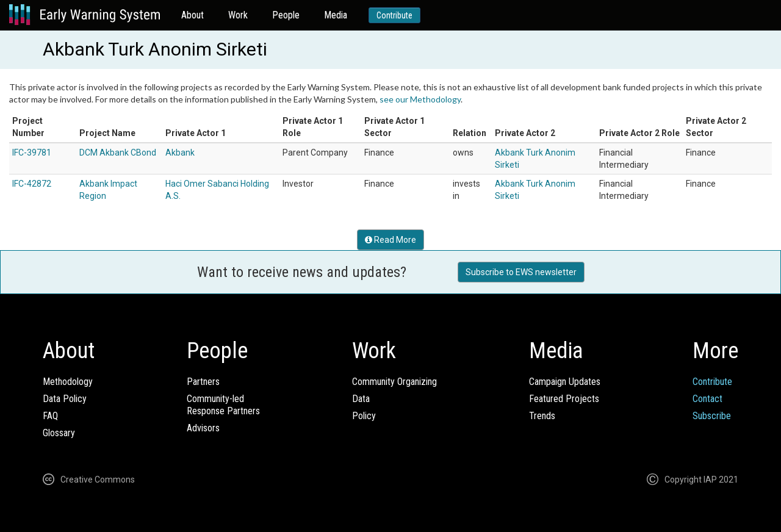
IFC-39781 (32, 153)
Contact (707, 399)
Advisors (203, 428)
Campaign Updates (565, 382)
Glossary (59, 433)
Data (361, 399)
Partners (203, 382)
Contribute (394, 15)
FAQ (50, 416)
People (286, 15)
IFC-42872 (32, 184)
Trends (542, 416)
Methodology (68, 382)
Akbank (180, 153)
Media (336, 15)
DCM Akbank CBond (118, 153)
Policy (364, 416)
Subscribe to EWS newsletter (521, 272)
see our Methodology (420, 99)
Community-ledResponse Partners (223, 405)
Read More (390, 240)
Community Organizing (394, 382)
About (193, 15)
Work (238, 15)
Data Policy (65, 399)
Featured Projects (564, 399)
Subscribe (712, 416)
